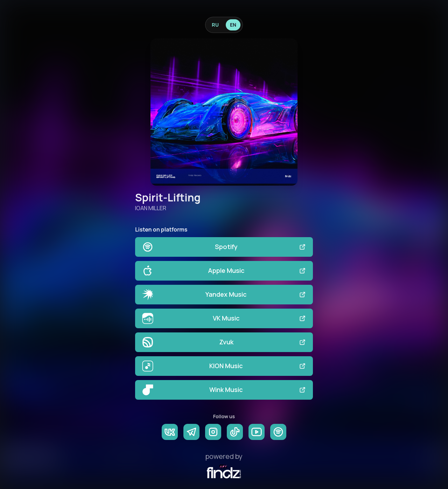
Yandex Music (224, 295)
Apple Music (224, 271)
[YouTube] (257, 432)
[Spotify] (278, 432)
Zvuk (224, 342)
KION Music (224, 366)
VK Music (224, 318)
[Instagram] (213, 432)
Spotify (224, 247)
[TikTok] (235, 432)
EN (233, 25)
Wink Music (224, 390)
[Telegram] (191, 432)
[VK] (170, 432)
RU (215, 25)
